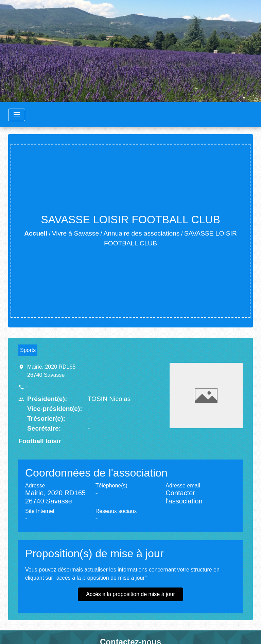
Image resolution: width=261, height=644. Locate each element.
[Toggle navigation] (17, 115)
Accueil (36, 233)
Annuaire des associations (141, 233)
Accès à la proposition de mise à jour (130, 594)
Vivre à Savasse (75, 233)
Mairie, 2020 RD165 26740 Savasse (51, 371)
